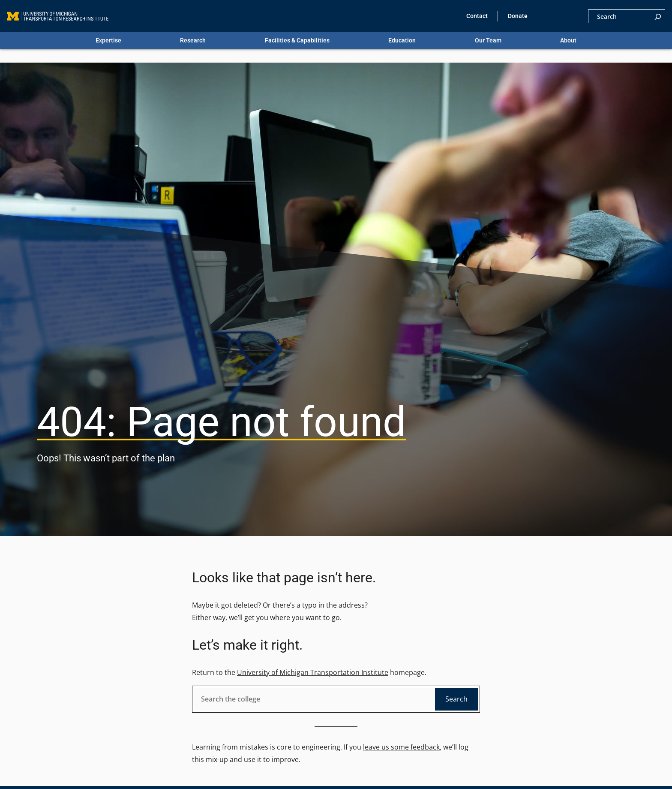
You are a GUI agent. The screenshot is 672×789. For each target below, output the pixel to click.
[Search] (658, 16)
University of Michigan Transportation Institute (313, 672)
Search (456, 699)
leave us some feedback (401, 747)
